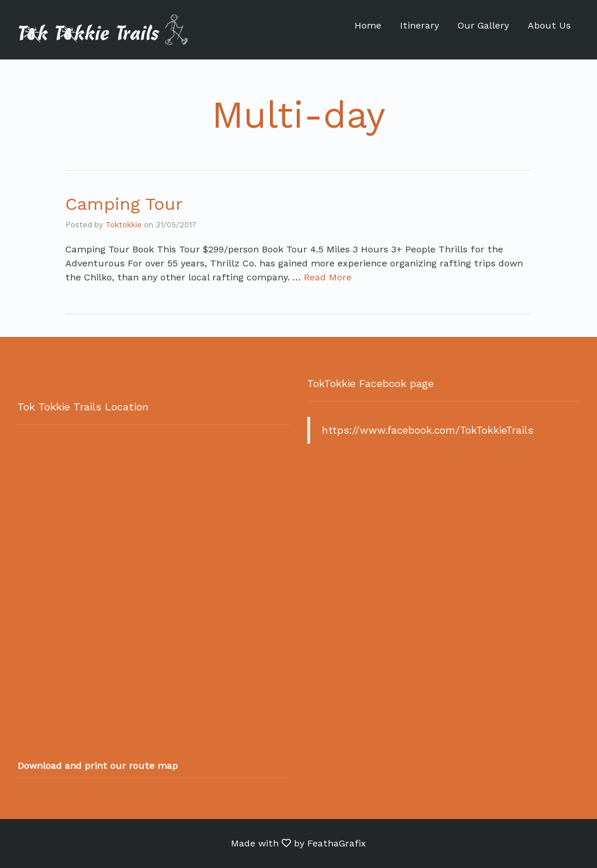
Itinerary (419, 25)
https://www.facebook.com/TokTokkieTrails (428, 430)
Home (368, 25)
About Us (549, 25)
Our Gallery (483, 25)
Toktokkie (124, 225)
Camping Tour (124, 204)
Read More (328, 277)
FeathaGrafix (337, 843)
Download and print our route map (98, 766)
